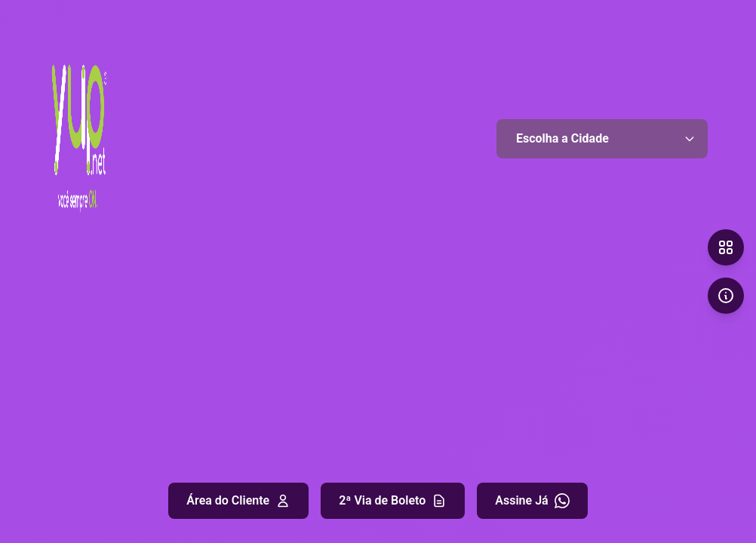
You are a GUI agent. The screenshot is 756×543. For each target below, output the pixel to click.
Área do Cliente (238, 501)
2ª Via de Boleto (393, 501)
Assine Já (532, 501)
